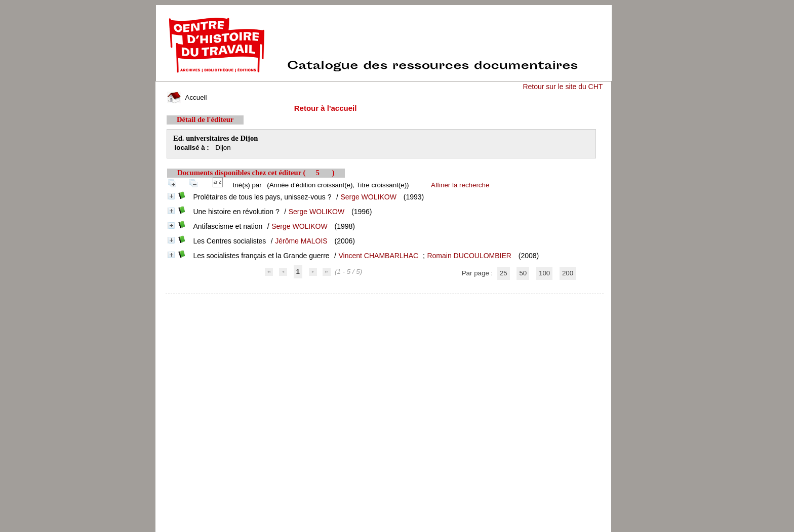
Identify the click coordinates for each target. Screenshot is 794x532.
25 (504, 273)
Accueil (187, 97)
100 (544, 273)
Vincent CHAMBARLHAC (378, 256)
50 (523, 273)
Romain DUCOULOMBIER (469, 256)
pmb (385, 300)
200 (568, 273)
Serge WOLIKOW (368, 197)
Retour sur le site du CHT (563, 87)
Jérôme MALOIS (301, 241)
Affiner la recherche (460, 185)
